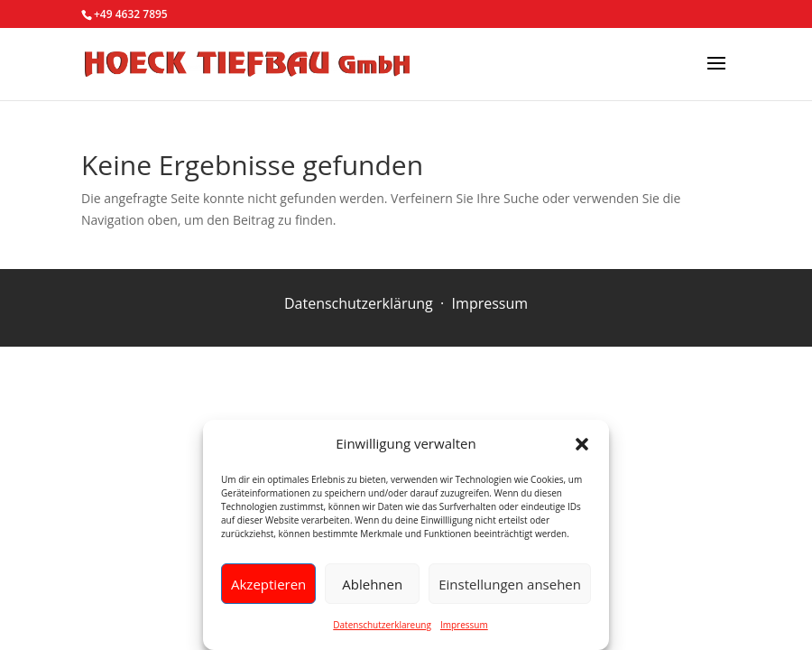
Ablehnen (372, 584)
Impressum (464, 625)
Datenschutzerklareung (382, 625)
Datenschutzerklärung (359, 303)
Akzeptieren (268, 584)
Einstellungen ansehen (510, 584)
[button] (582, 444)
